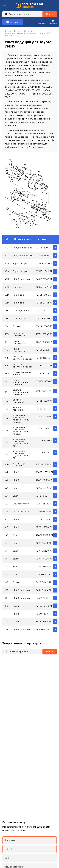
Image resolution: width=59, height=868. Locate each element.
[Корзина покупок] (53, 22)
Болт (15, 488)
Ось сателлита (21, 504)
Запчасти (28, 31)
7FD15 (49, 33)
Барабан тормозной (18, 401)
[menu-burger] (4, 6)
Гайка (16, 582)
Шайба (16, 472)
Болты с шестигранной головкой (21, 382)
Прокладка (19, 295)
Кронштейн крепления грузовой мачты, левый (21, 442)
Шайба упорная (21, 279)
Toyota (42, 33)
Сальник (17, 287)
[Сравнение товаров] (41, 22)
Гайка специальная (20, 342)
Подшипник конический (19, 334)
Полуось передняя (23, 248)
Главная (8, 31)
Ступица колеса (21, 311)
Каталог (18, 31)
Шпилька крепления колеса (23, 358)
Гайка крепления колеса (22, 373)
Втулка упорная (21, 263)
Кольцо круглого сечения (22, 464)
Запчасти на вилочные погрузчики (20, 33)
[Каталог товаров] (13, 22)
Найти (50, 14)
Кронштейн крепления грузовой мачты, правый (21, 419)
